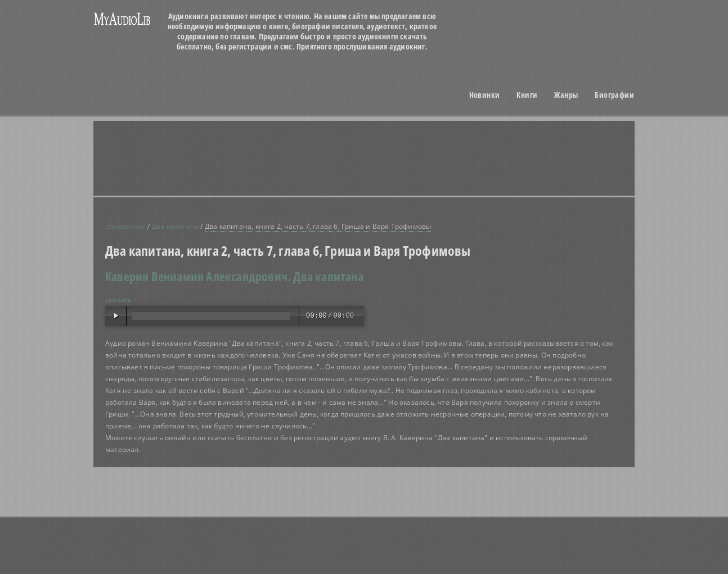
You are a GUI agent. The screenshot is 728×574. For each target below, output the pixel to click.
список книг (125, 226)
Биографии (614, 95)
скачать (118, 300)
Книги (527, 95)
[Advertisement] (378, 158)
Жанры (566, 95)
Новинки (485, 95)
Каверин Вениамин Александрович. (198, 276)
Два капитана (175, 226)
